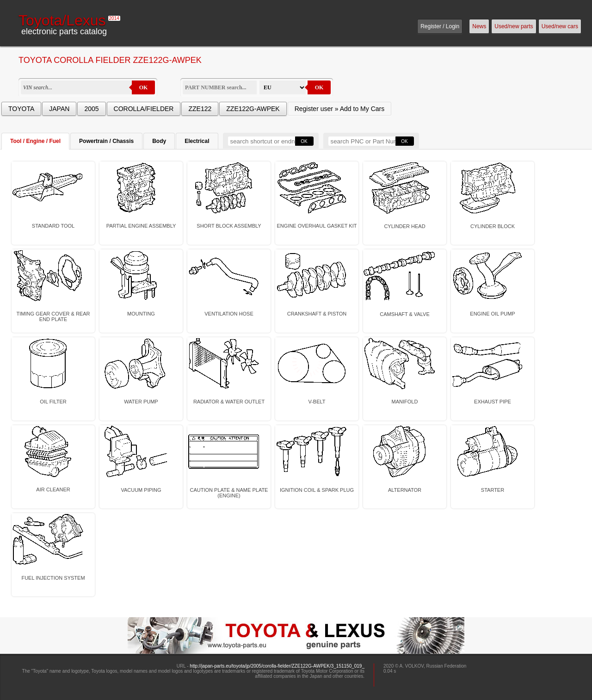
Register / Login (440, 26)
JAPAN (59, 109)
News (479, 26)
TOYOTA (21, 109)
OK (144, 87)
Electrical (197, 141)
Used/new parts (514, 26)
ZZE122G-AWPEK (253, 109)
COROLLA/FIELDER (144, 109)
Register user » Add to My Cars (340, 109)
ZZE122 (200, 109)
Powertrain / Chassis (106, 141)
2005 (91, 109)
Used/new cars (560, 26)
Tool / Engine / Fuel (35, 141)
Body (159, 141)
